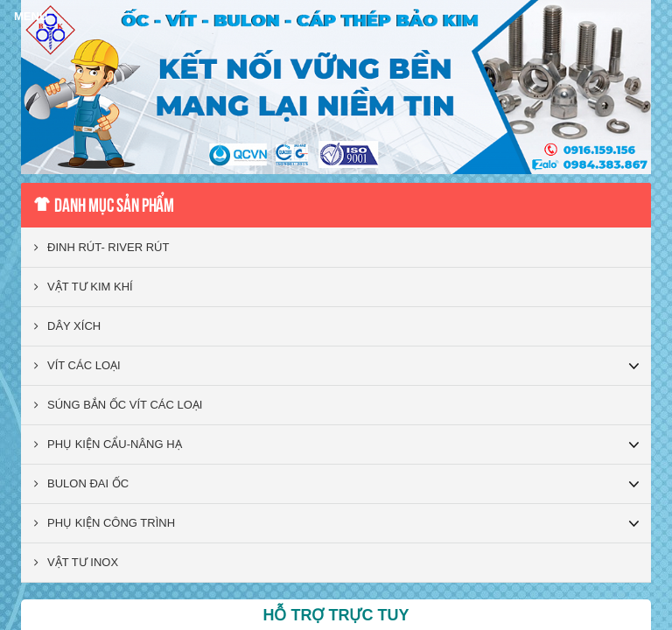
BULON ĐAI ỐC (81, 483)
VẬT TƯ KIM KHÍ (84, 287)
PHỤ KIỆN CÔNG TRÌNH (105, 523)
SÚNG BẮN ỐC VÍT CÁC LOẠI (118, 405)
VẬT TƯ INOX (76, 562)
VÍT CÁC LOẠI (77, 365)
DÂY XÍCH (67, 326)
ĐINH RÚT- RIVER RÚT (101, 247)
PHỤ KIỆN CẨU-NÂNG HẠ (108, 444)
